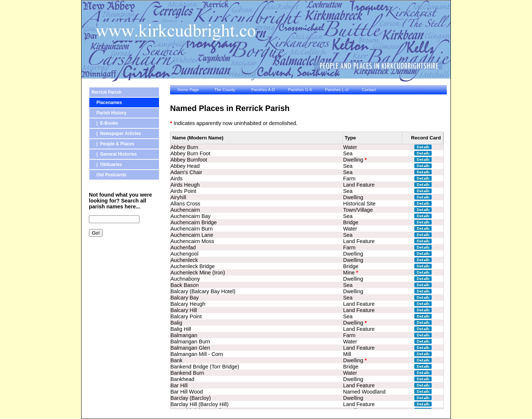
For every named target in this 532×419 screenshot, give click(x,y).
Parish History (109, 113)
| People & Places (113, 144)
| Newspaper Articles (116, 134)
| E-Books (105, 123)
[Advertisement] (122, 281)
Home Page (188, 90)
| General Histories (114, 154)
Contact (369, 90)
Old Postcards (109, 175)
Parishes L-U (337, 90)
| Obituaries (107, 165)
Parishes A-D (263, 90)
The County (225, 90)
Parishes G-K (300, 90)
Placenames (107, 103)
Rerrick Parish (106, 92)
